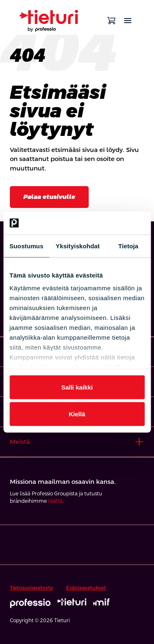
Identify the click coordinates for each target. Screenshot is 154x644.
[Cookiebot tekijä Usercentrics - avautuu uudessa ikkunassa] (110, 223)
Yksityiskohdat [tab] (78, 246)
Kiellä (77, 414)
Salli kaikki (77, 387)
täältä (55, 501)
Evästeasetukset (86, 588)
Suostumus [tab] (26, 246)
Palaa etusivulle (49, 197)
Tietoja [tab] (128, 246)
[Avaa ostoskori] (111, 21)
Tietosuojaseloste (31, 588)
